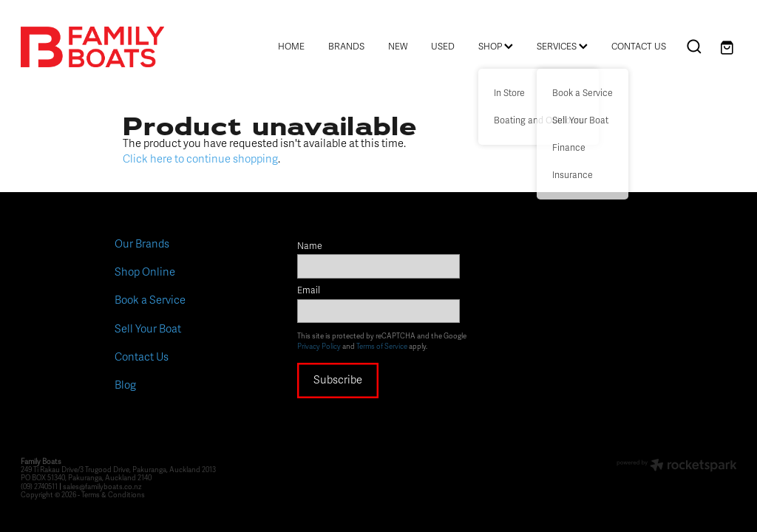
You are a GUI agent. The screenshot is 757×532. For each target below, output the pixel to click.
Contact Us (142, 357)
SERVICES (562, 47)
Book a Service (150, 300)
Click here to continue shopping (200, 159)
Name (310, 247)
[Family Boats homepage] (92, 47)
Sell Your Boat (148, 329)
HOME (291, 47)
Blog (125, 385)
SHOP (496, 47)
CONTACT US (639, 47)
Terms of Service (382, 347)
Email (309, 291)
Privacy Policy (319, 347)
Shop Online (145, 272)
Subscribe (338, 380)
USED (443, 47)
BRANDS (346, 47)
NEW (398, 47)
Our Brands (142, 244)
